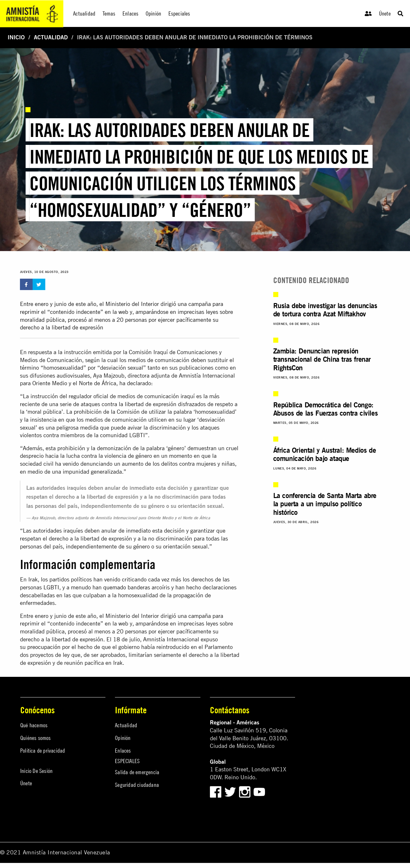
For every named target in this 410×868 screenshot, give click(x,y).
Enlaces (123, 751)
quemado (115, 587)
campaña (200, 616)
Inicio (16, 37)
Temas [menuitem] (109, 13)
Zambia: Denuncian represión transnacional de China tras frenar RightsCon (322, 359)
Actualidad (51, 37)
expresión (91, 639)
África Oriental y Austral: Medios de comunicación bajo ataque (325, 454)
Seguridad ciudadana (137, 785)
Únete (385, 13)
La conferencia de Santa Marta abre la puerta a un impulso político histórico (325, 504)
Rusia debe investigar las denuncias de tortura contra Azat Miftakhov (325, 310)
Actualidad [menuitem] (84, 13)
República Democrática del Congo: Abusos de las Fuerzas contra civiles (326, 409)
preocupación (44, 647)
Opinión (123, 738)
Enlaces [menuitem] (130, 13)
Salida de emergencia (137, 772)
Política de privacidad (43, 751)
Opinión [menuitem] (153, 13)
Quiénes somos (36, 738)
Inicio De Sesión (36, 771)
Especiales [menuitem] (179, 13)
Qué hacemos (34, 725)
